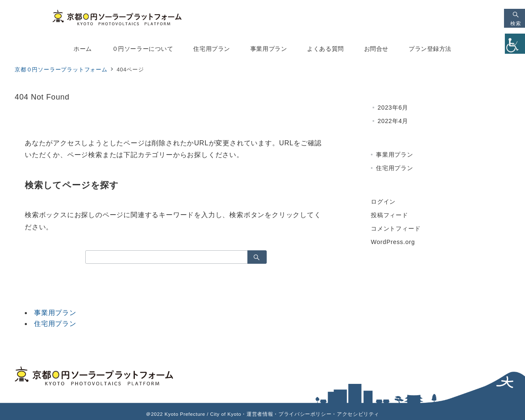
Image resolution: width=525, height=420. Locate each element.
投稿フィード (390, 215)
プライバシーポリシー (305, 414)
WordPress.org (393, 242)
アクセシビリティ (358, 414)
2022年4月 (393, 121)
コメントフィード (396, 228)
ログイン (383, 202)
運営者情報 (260, 414)
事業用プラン (55, 313)
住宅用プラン (55, 324)
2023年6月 (393, 108)
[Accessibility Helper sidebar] (515, 44)
